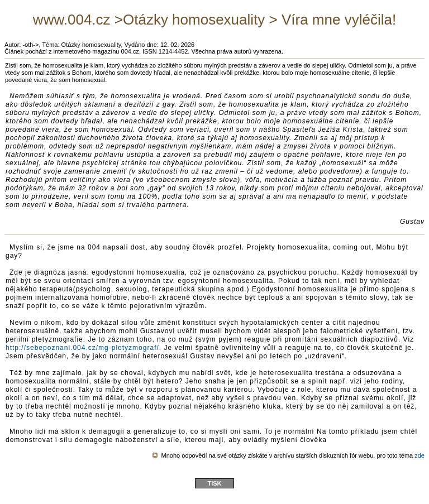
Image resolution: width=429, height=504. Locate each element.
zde (420, 455)
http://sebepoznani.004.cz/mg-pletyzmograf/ (82, 348)
